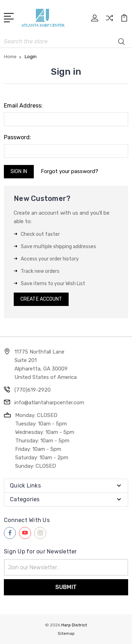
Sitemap (66, 633)
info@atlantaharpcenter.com (49, 403)
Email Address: (23, 106)
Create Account (41, 299)
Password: (17, 137)
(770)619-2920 (33, 390)
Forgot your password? (70, 171)
